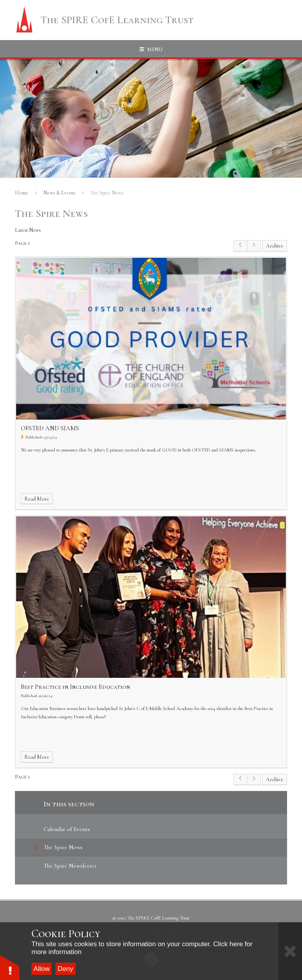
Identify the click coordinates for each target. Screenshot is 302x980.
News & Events (59, 193)
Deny (66, 969)
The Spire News (107, 193)
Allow (41, 969)
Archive (274, 246)
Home (22, 193)
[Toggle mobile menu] (151, 50)
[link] (240, 246)
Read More (37, 499)
